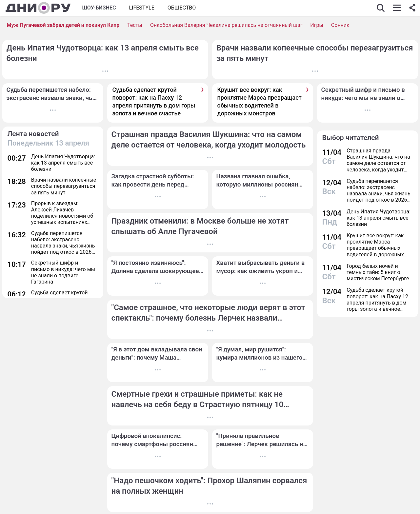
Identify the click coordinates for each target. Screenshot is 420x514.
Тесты (135, 25)
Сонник (340, 25)
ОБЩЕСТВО (182, 8)
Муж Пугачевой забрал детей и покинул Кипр (63, 25)
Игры (317, 25)
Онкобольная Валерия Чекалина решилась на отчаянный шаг (226, 25)
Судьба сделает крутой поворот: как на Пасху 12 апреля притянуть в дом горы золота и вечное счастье (154, 102)
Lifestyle (141, 8)
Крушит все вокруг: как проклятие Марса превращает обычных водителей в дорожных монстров (260, 102)
